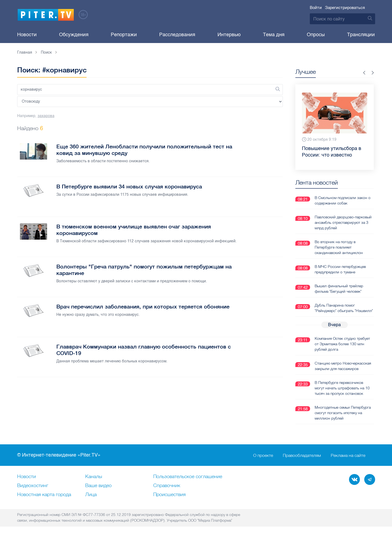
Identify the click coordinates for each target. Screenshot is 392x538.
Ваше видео (98, 486)
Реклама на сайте (348, 455)
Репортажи (124, 35)
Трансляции (361, 35)
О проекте (263, 455)
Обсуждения (74, 35)
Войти (316, 8)
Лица (91, 495)
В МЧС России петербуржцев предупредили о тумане (340, 269)
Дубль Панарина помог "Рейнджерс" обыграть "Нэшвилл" (344, 308)
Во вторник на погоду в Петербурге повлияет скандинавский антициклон (339, 247)
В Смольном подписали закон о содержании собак (343, 200)
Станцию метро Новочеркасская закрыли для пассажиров (343, 366)
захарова (46, 116)
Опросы (316, 35)
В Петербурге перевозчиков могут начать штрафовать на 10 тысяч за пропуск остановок (342, 388)
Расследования (177, 35)
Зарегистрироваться (345, 8)
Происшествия (169, 495)
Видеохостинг (33, 486)
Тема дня (274, 35)
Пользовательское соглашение (188, 477)
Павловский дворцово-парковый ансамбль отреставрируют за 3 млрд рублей (343, 222)
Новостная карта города (44, 495)
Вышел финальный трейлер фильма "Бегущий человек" (339, 289)
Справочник (167, 486)
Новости (27, 35)
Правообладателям (302, 455)
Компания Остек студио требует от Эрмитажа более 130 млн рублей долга (342, 344)
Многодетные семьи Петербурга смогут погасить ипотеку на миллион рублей (343, 413)
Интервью (229, 35)
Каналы (94, 477)
